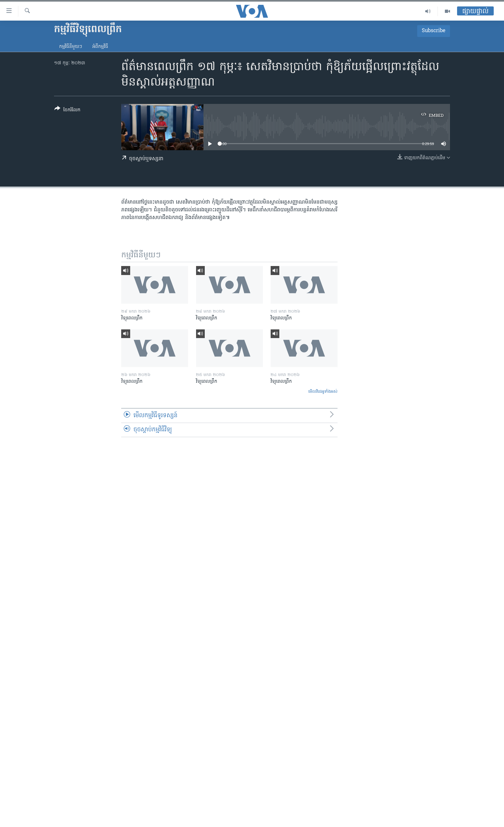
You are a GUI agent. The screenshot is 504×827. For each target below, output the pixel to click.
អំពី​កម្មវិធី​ (100, 47)
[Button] (67, 110)
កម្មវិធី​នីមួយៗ (71, 47)
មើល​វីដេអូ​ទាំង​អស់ (323, 392)
